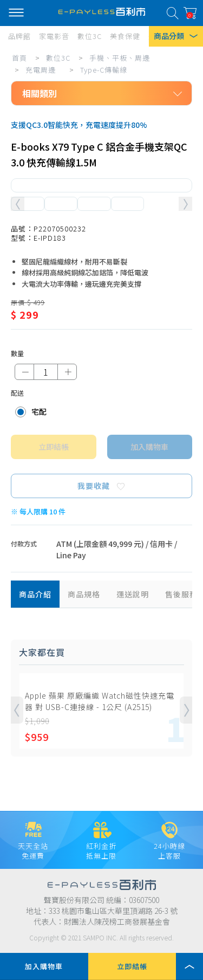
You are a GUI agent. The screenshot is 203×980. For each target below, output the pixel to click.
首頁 (19, 58)
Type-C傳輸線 (104, 70)
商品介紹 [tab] (35, 594)
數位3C (58, 58)
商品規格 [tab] (84, 594)
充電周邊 (41, 70)
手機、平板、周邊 (120, 58)
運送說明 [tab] (133, 594)
